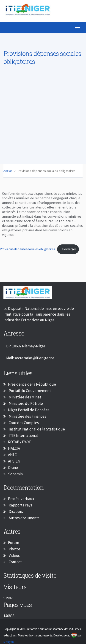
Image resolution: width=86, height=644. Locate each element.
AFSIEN (14, 461)
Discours (15, 511)
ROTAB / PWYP (20, 442)
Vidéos (14, 555)
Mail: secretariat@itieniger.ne (30, 358)
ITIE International (23, 436)
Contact (15, 562)
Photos (14, 549)
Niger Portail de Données (29, 410)
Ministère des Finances (27, 416)
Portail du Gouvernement (29, 391)
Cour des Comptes (23, 423)
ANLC (12, 455)
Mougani (9, 642)
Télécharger (68, 249)
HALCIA (14, 448)
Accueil (8, 171)
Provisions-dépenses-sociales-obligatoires (27, 249)
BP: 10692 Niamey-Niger (26, 346)
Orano (13, 468)
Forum (14, 543)
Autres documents (24, 518)
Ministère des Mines (25, 397)
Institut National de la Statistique (36, 429)
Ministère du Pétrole (25, 403)
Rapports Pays (20, 505)
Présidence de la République (32, 384)
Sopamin (15, 474)
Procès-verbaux (21, 499)
